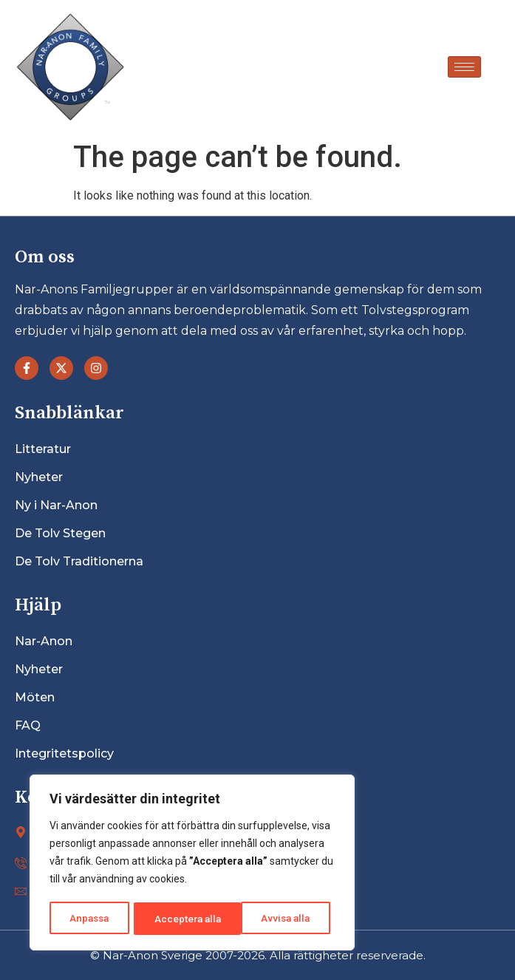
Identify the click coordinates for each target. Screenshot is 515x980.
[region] (192, 864)
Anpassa (89, 919)
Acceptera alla (282, 919)
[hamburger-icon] (464, 67)
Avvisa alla (179, 919)
